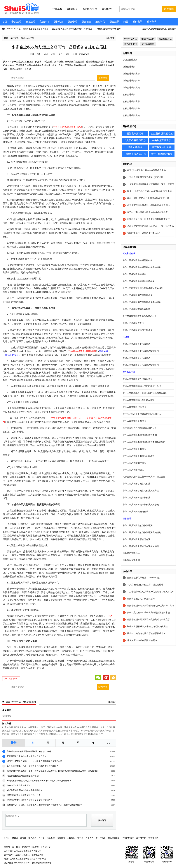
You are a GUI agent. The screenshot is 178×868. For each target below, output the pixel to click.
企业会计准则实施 (131, 88)
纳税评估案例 (148, 39)
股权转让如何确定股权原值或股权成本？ (146, 633)
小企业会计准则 (130, 60)
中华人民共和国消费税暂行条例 (138, 295)
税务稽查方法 (165, 39)
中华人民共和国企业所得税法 (136, 344)
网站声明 (26, 847)
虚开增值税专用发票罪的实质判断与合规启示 (148, 205)
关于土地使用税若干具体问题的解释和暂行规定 (145, 393)
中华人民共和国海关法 (133, 323)
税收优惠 (58, 22)
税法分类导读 (135, 147)
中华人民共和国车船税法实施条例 (139, 456)
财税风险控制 (28, 38)
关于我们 (16, 847)
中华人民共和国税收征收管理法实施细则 (142, 532)
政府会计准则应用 (131, 102)
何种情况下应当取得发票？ (19, 785)
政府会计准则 (129, 95)
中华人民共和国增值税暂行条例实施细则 (142, 267)
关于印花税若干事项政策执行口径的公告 (142, 414)
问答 (126, 22)
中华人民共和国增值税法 (134, 274)
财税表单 (137, 22)
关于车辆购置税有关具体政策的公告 (140, 316)
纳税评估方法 (131, 39)
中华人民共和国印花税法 (134, 407)
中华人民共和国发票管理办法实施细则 (141, 546)
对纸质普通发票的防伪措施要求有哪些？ (25, 790)
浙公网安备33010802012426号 (17, 863)
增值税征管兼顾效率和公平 (109, 29)
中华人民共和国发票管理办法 (136, 539)
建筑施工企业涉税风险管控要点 (142, 640)
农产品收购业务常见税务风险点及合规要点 (147, 212)
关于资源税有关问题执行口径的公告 (140, 428)
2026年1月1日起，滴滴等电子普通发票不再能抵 (28, 29)
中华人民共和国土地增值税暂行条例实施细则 (144, 442)
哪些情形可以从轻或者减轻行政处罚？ (24, 795)
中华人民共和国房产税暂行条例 (138, 379)
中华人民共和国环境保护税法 (136, 498)
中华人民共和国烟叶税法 (134, 463)
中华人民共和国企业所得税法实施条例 (141, 351)
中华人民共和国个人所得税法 (136, 358)
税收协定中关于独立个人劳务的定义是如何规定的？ (30, 800)
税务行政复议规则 (131, 560)
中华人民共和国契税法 (133, 470)
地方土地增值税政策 (162, 154)
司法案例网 (153, 838)
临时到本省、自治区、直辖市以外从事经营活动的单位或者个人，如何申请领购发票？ (44, 805)
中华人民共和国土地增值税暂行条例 (140, 435)
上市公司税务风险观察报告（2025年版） (146, 177)
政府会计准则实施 (131, 115)
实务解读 (44, 22)
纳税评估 (100, 22)
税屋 (6, 38)
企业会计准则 (129, 67)
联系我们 (36, 847)
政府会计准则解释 (131, 108)
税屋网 (7, 847)
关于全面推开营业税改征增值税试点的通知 (143, 288)
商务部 (23, 838)
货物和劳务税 (129, 253)
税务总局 (32, 838)
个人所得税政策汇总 (135, 140)
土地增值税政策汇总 (135, 154)
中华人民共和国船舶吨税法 (135, 512)
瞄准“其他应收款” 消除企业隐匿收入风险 (147, 170)
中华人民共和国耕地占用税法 (136, 484)
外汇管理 (90, 838)
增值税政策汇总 (135, 134)
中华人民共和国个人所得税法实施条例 (141, 365)
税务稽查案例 (131, 44)
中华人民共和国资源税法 (134, 421)
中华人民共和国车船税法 (134, 449)
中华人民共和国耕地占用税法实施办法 (141, 491)
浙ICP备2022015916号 (42, 863)
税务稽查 (86, 22)
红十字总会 (101, 838)
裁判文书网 (141, 838)
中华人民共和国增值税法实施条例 (139, 281)
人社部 (42, 838)
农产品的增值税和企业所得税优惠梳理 (145, 585)
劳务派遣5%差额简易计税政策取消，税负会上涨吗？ (30, 751)
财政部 (15, 838)
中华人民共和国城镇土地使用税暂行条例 (142, 386)
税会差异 (114, 22)
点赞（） (14, 679)
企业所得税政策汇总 (162, 134)
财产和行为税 (129, 372)
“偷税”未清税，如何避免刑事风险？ (144, 233)
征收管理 (127, 519)
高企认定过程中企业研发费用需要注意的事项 (148, 613)
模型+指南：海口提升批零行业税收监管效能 (148, 198)
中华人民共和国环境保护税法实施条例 (141, 505)
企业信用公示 (128, 838)
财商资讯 (151, 22)
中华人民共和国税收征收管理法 (138, 526)
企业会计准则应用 (131, 74)
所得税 (126, 337)
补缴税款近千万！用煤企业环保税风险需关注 (148, 219)
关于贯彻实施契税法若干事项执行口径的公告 (144, 477)
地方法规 (30, 22)
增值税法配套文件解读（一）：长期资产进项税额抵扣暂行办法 (35, 761)
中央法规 (16, 22)
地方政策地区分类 (162, 147)
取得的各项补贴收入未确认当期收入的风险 (147, 627)
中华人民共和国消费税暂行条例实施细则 (142, 302)
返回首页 (110, 38)
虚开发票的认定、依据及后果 (141, 599)
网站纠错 (47, 847)
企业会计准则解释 (131, 81)
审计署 (80, 838)
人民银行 (71, 838)
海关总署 (61, 838)
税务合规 (72, 22)
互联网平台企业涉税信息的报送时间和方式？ (27, 756)
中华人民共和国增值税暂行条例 (138, 260)
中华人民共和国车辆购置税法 (136, 309)
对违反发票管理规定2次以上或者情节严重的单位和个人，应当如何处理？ (39, 781)
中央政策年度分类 (162, 140)
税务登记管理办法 (131, 553)
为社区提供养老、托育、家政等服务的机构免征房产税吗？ (33, 766)
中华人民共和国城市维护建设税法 (139, 400)
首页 (5, 22)
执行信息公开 (114, 838)
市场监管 (51, 838)
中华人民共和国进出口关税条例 (138, 330)
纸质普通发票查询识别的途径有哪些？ (24, 776)
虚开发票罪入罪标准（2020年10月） (144, 578)
